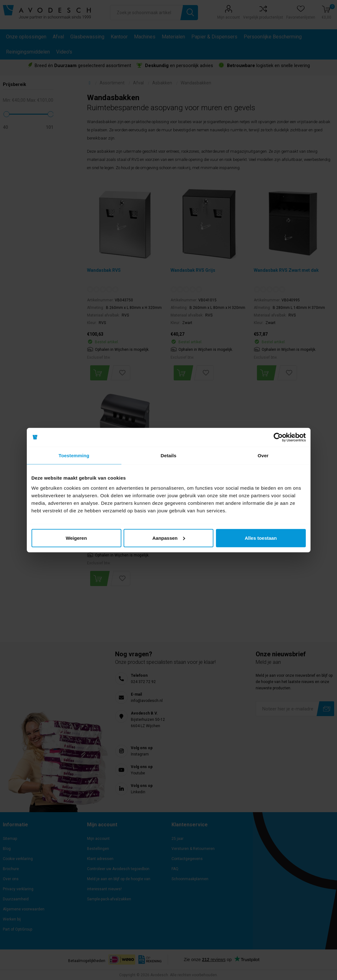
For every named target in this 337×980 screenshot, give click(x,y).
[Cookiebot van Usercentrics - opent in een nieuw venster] (278, 437)
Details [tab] (169, 456)
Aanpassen (169, 538)
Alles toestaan (261, 538)
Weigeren (76, 538)
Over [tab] (263, 456)
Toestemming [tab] (74, 456)
